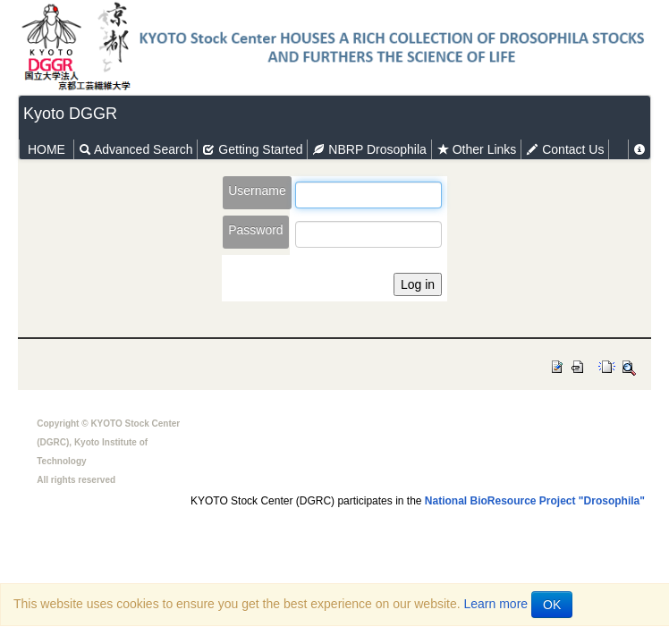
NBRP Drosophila (369, 149)
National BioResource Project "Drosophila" (535, 501)
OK (552, 605)
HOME (47, 149)
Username (257, 191)
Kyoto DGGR (70, 114)
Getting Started (252, 149)
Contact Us (565, 149)
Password (255, 230)
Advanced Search (136, 149)
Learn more (496, 604)
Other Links (476, 149)
